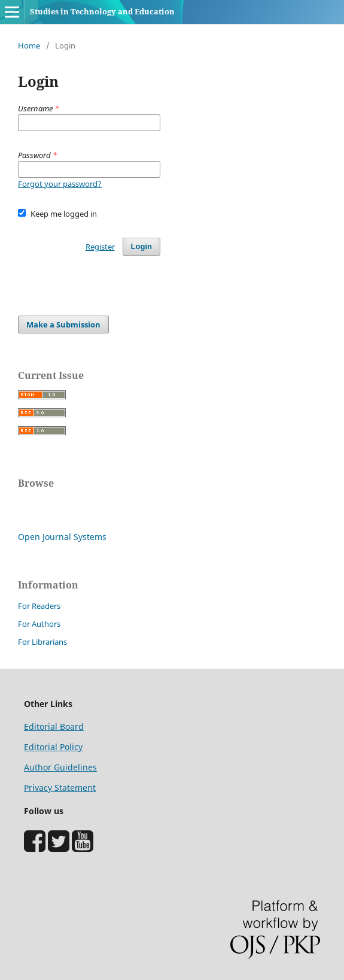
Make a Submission (63, 324)
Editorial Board (54, 726)
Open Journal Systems (62, 537)
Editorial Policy (53, 747)
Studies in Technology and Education (102, 11)
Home (29, 45)
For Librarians (42, 642)
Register (100, 247)
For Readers (39, 606)
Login (141, 246)
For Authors (39, 624)
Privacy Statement (60, 788)
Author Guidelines (60, 767)
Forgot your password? (60, 184)
